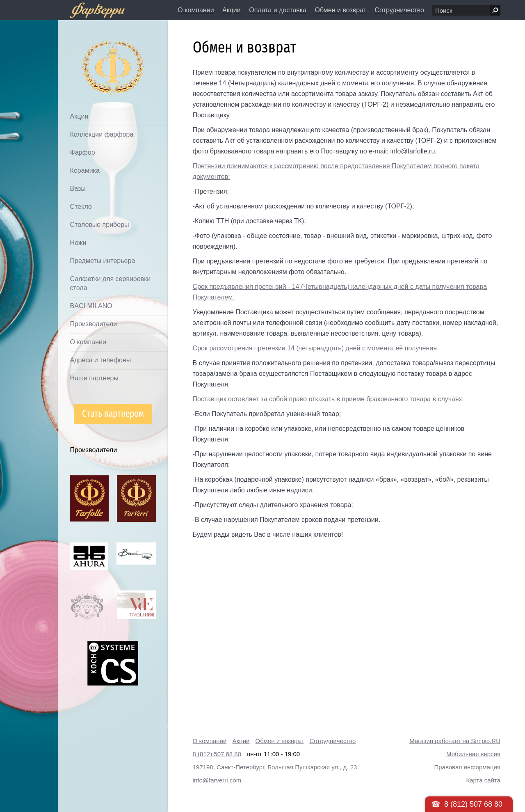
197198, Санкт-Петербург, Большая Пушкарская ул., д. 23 (275, 767)
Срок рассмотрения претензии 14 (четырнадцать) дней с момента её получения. (316, 348)
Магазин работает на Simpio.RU (455, 741)
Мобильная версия (473, 754)
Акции (232, 10)
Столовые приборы (100, 225)
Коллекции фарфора (102, 134)
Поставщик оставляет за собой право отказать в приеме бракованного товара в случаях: (328, 399)
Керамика (85, 170)
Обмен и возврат (341, 10)
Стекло (81, 207)
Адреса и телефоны (101, 360)
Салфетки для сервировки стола (110, 283)
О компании (196, 10)
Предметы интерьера (103, 261)
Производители (94, 324)
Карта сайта (483, 780)
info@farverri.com (217, 780)
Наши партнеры (94, 378)
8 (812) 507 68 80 (217, 754)
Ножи (78, 243)
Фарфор (83, 152)
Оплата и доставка (278, 10)
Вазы (78, 189)
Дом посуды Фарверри (97, 56)
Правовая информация (467, 767)
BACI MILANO (91, 306)
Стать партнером (113, 414)
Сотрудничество (399, 10)
